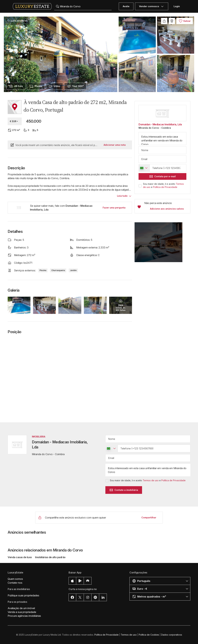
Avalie (126, 6)
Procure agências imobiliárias (24, 616)
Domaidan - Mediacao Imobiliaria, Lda (160, 124)
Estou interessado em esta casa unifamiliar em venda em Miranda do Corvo (162, 139)
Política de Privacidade (165, 187)
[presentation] (16, 86)
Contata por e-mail (162, 176)
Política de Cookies (149, 635)
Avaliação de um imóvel (21, 608)
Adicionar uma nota (115, 145)
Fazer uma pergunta (114, 208)
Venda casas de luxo (20, 557)
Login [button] (177, 6)
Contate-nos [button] (15, 583)
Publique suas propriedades (23, 595)
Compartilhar (149, 517)
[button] (162, 244)
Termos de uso (151, 480)
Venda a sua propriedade (22, 612)
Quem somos (15, 579)
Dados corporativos (172, 635)
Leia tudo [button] (122, 196)
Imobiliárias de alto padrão (50, 557)
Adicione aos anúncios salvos (167, 209)
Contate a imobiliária (124, 490)
